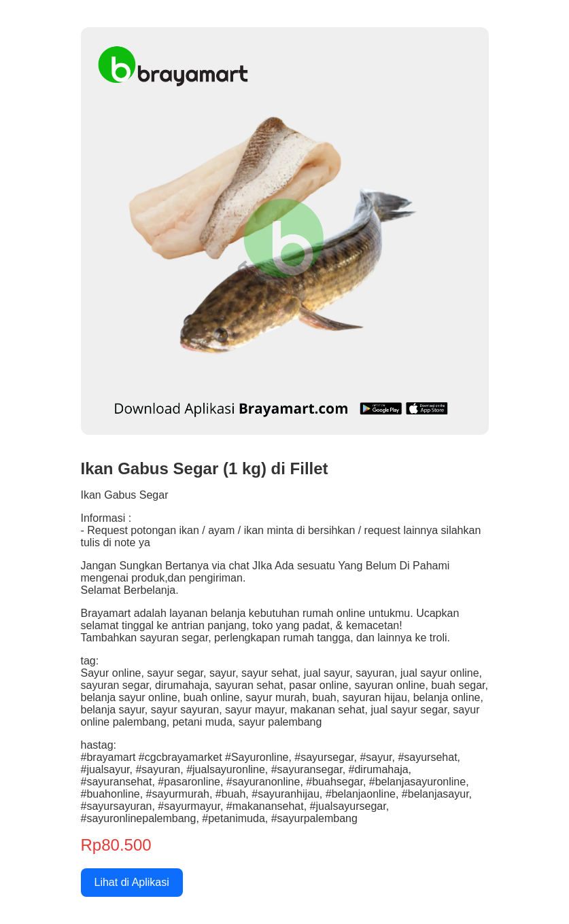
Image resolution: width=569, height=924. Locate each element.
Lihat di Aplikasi (132, 882)
